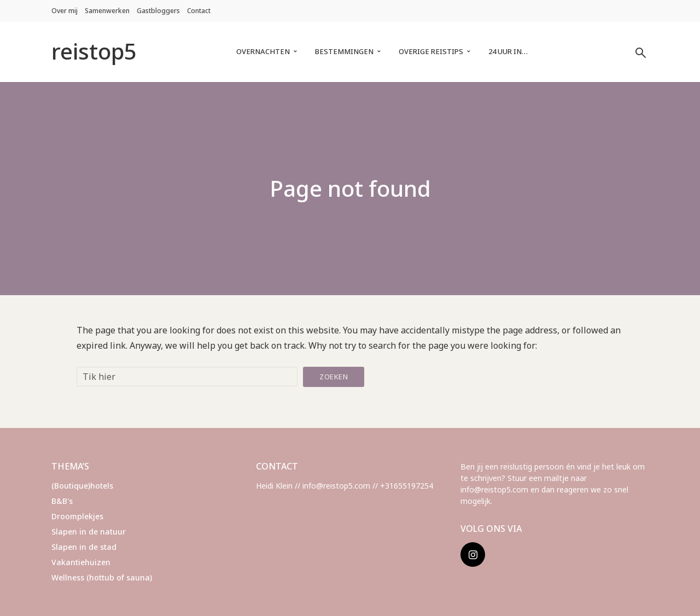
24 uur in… (508, 51)
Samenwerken (107, 11)
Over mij (65, 11)
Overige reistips (431, 51)
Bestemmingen (344, 51)
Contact (199, 11)
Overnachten (263, 51)
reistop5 (94, 51)
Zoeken (334, 377)
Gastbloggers (158, 11)
